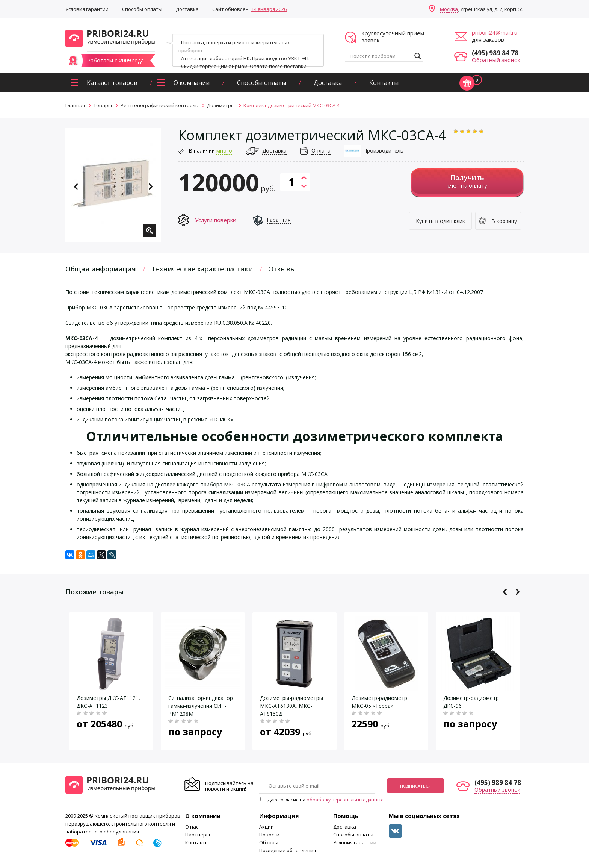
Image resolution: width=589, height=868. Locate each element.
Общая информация (101, 269)
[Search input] (381, 56)
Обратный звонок (496, 60)
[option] (113, 185)
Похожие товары (94, 592)
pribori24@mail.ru (495, 32)
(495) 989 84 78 (495, 53)
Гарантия (279, 220)
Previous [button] (76, 187)
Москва (449, 9)
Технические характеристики (202, 269)
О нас (192, 827)
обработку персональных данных (345, 800)
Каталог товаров (112, 83)
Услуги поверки (216, 220)
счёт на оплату (467, 181)
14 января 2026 (269, 9)
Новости (269, 835)
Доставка (187, 9)
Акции (267, 827)
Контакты (384, 83)
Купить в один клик (440, 221)
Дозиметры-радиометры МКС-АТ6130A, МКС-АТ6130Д (291, 706)
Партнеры (198, 835)
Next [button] (150, 187)
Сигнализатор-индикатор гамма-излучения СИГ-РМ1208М (201, 706)
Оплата (321, 151)
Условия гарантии (87, 9)
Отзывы (282, 269)
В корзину (504, 221)
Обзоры (269, 842)
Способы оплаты (142, 9)
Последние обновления (288, 850)
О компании (192, 83)
